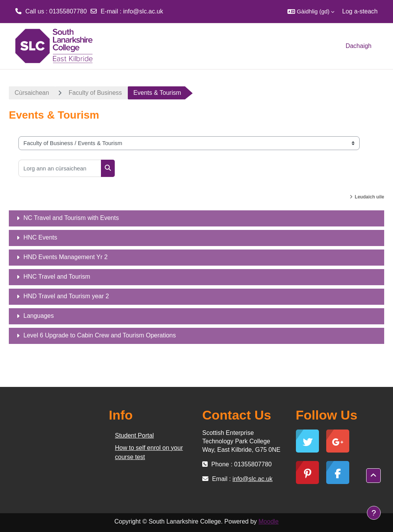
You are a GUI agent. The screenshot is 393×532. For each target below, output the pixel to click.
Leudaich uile (369, 197)
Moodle (269, 521)
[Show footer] (374, 513)
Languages (39, 316)
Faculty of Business (95, 93)
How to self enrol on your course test (149, 452)
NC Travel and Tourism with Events (71, 218)
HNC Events (40, 237)
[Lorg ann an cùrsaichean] (60, 168)
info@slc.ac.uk (143, 11)
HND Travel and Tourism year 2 (66, 296)
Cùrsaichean (32, 93)
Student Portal (135, 435)
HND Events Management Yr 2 (65, 257)
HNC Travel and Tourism (57, 277)
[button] (311, 12)
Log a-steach (360, 11)
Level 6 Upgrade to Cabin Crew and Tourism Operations (100, 335)
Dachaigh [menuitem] (358, 46)
